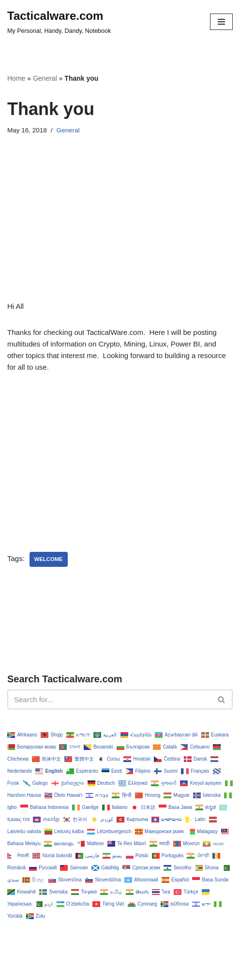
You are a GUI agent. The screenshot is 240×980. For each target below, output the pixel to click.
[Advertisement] (120, 233)
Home (16, 78)
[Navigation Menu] (221, 22)
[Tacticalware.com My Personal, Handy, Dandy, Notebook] (59, 22)
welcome (49, 559)
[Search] (109, 699)
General (45, 78)
